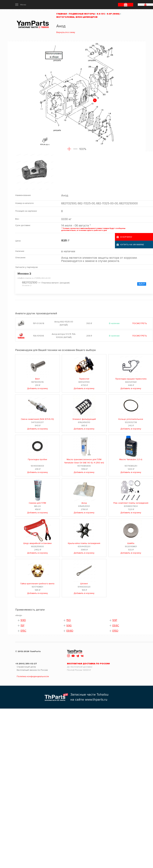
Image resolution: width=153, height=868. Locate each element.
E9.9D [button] (70, 631)
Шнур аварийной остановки (37, 543)
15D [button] (69, 620)
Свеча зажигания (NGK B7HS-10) (37, 419)
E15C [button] (23, 631)
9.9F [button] (115, 620)
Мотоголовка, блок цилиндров (77, 17)
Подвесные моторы (82, 14)
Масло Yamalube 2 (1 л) (131, 459)
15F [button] (23, 626)
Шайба (131, 543)
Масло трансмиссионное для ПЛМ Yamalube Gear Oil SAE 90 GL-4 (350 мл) (84, 461)
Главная (62, 14)
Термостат (84, 379)
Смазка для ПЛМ (37, 503)
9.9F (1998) (113, 14)
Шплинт (84, 584)
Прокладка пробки (37, 459)
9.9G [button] (69, 626)
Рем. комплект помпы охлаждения (131, 503)
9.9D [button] (23, 620)
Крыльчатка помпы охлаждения (84, 543)
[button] (21, 5)
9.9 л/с (101, 14)
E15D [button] (115, 631)
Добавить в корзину (37, 388)
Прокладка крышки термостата (131, 379)
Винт (37, 379)
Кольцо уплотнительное (131, 419)
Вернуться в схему (66, 32)
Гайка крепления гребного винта (37, 584)
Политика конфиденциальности (33, 676)
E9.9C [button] (116, 626)
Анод (84, 503)
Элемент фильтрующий (84, 419)
